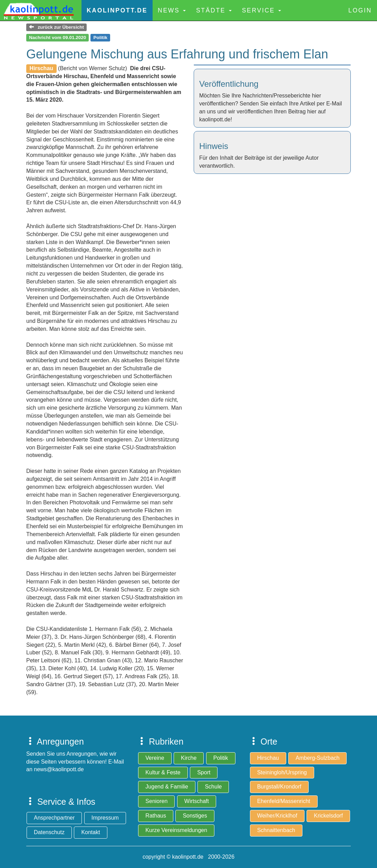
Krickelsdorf (328, 816)
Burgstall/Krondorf (279, 787)
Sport (204, 772)
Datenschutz (49, 832)
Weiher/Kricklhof (277, 816)
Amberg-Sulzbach (317, 758)
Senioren (156, 801)
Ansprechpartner (54, 818)
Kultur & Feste (163, 772)
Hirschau (268, 758)
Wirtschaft (197, 801)
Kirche (189, 758)
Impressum (105, 818)
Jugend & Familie (167, 787)
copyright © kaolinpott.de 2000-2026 (188, 857)
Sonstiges (195, 816)
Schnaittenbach (276, 830)
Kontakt (90, 832)
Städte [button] (214, 10)
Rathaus (156, 816)
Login (360, 10)
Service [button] (262, 10)
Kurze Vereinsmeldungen (176, 830)
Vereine (155, 758)
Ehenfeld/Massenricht (284, 801)
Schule (213, 787)
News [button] (172, 10)
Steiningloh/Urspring (282, 772)
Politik (221, 758)
